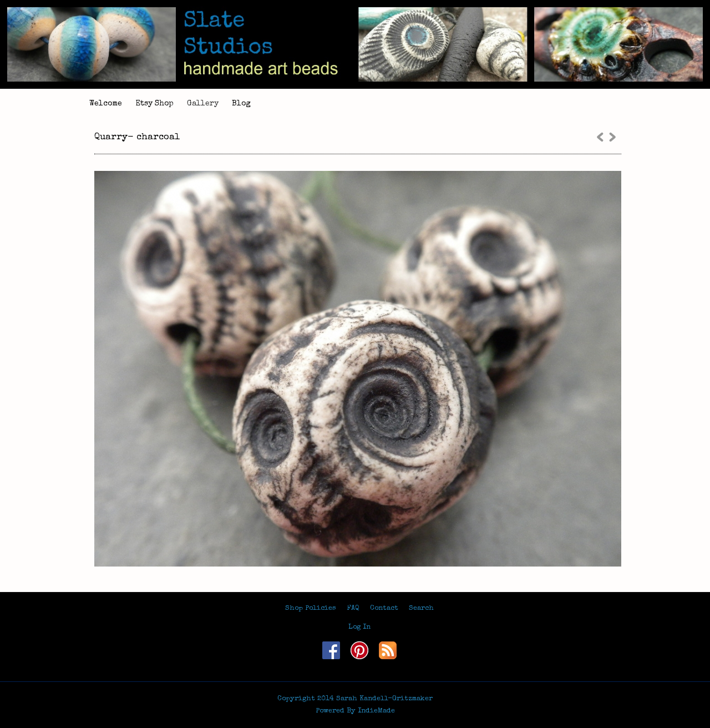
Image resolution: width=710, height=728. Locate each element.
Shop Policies (311, 608)
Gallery (203, 104)
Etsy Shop (154, 104)
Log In (359, 627)
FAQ (353, 608)
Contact (384, 608)
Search (421, 608)
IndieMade (376, 711)
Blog (241, 104)
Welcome (106, 104)
